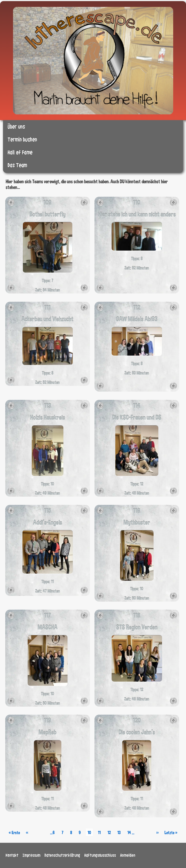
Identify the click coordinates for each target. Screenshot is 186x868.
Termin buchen (22, 140)
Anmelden (128, 855)
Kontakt (12, 855)
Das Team (18, 166)
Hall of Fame (20, 153)
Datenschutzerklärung (62, 855)
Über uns (16, 127)
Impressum (32, 855)
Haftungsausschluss (100, 855)
